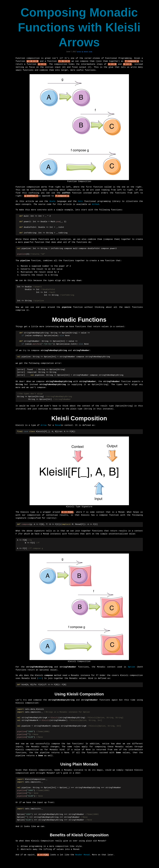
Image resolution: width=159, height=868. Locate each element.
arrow (79, 52)
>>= (40, 679)
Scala (52, 202)
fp (82, 52)
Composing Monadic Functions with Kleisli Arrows (79, 27)
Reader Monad (82, 856)
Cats (80, 202)
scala (90, 52)
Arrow (44, 426)
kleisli (86, 52)
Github (96, 205)
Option (132, 668)
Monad (58, 426)
